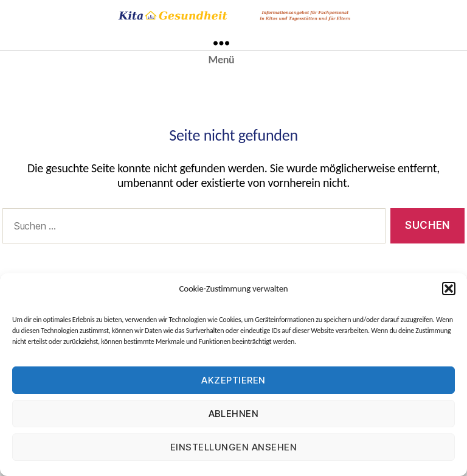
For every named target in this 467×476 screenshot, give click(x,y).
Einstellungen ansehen (234, 447)
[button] (449, 289)
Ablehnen (234, 414)
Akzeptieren (233, 380)
